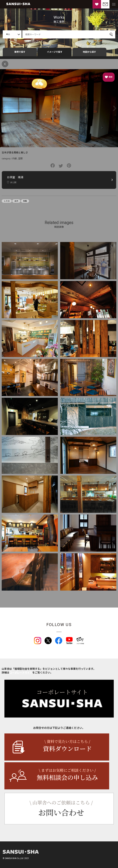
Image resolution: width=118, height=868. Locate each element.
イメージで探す (55, 52)
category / (7, 159)
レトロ (7, 201)
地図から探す (89, 52)
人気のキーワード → (35, 41)
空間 (20, 159)
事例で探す (20, 52)
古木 (16, 201)
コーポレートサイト (21, 673)
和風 (25, 201)
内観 (14, 159)
